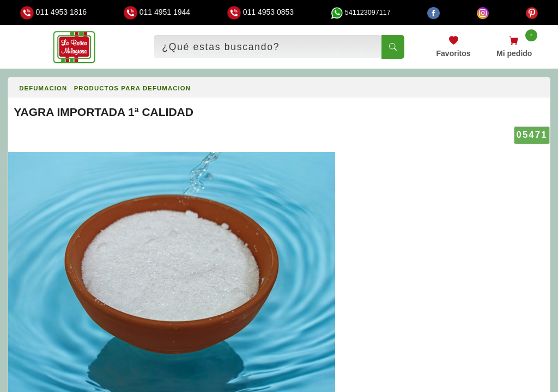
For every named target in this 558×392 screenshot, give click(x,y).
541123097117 (361, 13)
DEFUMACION (43, 88)
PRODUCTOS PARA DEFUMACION (132, 88)
